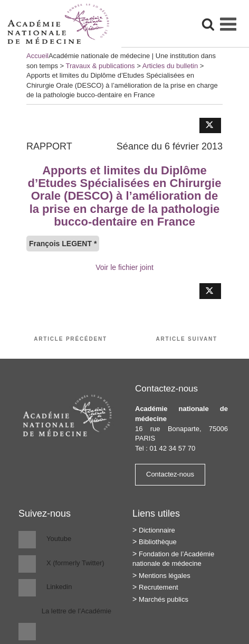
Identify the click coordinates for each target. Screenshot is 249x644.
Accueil (37, 56)
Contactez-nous (170, 474)
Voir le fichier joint (125, 267)
